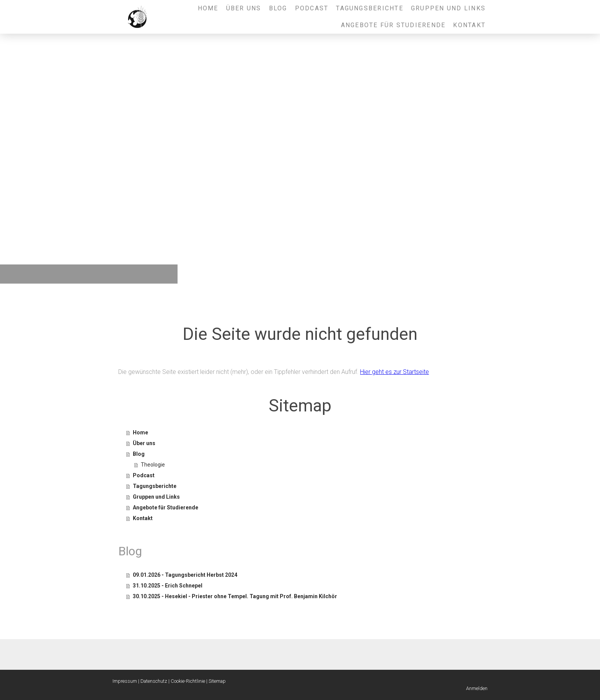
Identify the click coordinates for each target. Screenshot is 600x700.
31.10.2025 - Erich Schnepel (168, 586)
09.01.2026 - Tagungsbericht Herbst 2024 (185, 575)
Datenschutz (154, 681)
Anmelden (477, 688)
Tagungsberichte (370, 8)
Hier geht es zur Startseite (395, 372)
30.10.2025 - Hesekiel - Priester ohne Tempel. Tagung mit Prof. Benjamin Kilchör (235, 596)
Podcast (312, 8)
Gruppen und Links (448, 8)
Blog (278, 8)
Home (208, 8)
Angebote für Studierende (393, 25)
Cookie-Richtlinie (188, 681)
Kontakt (469, 25)
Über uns (244, 8)
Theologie (153, 465)
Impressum (125, 681)
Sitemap (217, 681)
